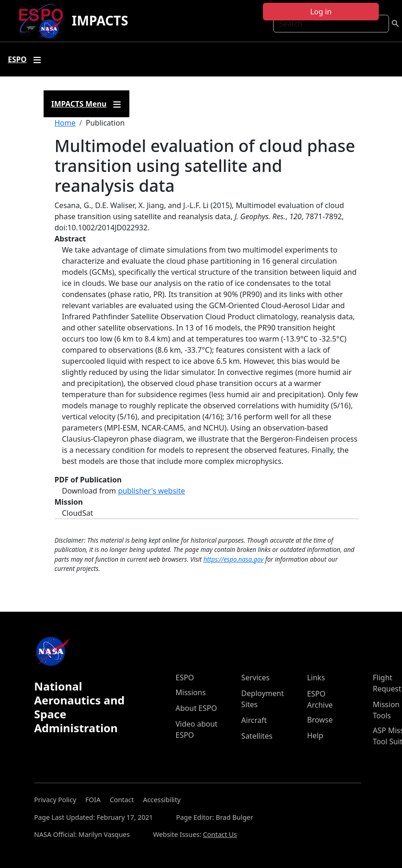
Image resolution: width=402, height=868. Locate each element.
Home (65, 123)
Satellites (257, 736)
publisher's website (151, 491)
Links (316, 678)
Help (315, 735)
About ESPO (196, 708)
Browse (320, 720)
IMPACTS (100, 20)
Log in (321, 12)
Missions (191, 692)
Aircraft (254, 720)
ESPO (185, 678)
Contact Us (220, 834)
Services (255, 678)
